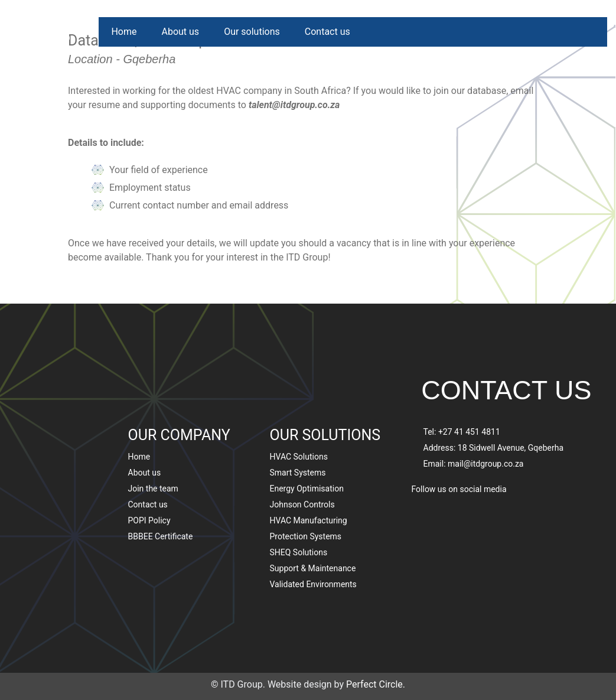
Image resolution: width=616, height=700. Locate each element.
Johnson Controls (302, 467)
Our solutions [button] (252, 32)
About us (180, 32)
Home (124, 32)
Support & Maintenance (313, 530)
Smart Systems (298, 435)
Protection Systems (306, 499)
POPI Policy (149, 483)
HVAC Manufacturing (309, 483)
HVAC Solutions (299, 419)
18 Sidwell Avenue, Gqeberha (511, 409)
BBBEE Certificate (161, 499)
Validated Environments (313, 546)
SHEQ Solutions (299, 515)
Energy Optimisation (307, 451)
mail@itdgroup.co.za (485, 425)
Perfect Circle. (376, 684)
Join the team (153, 451)
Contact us (327, 32)
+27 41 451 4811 (469, 393)
